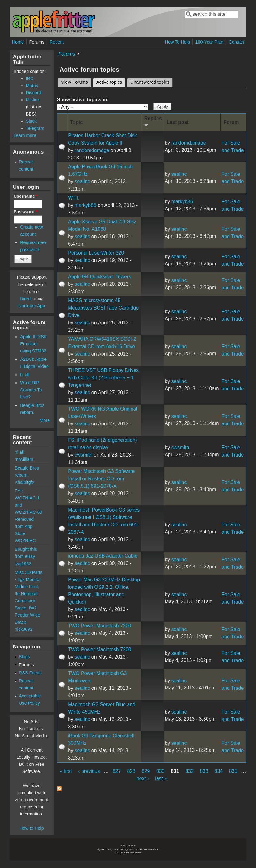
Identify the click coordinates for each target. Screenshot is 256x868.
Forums (37, 42)
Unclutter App (31, 306)
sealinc (82, 181)
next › (143, 779)
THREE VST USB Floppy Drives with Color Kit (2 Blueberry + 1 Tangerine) (103, 378)
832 (189, 771)
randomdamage (92, 150)
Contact (237, 42)
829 (146, 771)
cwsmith (84, 455)
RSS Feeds (30, 673)
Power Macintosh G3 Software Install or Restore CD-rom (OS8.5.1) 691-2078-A (101, 479)
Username (26, 196)
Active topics (111, 81)
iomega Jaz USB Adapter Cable (103, 556)
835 (233, 771)
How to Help (31, 828)
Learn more (25, 135)
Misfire (32, 100)
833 (204, 771)
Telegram (35, 128)
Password (26, 212)
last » (161, 779)
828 (131, 771)
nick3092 (24, 629)
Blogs (24, 657)
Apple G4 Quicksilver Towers (99, 277)
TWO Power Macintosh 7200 (100, 626)
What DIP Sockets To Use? (31, 390)
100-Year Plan (210, 42)
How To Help (177, 42)
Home (18, 42)
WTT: (74, 198)
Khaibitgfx (25, 482)
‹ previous (89, 771)
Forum (231, 122)
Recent (57, 42)
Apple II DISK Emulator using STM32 (33, 344)
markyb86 (86, 205)
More (45, 420)
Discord (34, 93)
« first (66, 771)
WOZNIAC (25, 541)
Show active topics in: (83, 100)
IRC (30, 78)
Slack (31, 121)
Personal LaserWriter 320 (96, 253)
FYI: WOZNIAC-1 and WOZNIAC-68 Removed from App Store (29, 512)
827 (117, 771)
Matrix (32, 86)
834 (219, 771)
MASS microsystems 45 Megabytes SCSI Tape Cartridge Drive (103, 308)
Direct (26, 299)
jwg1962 (23, 564)
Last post (178, 122)
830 (160, 771)
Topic (76, 122)
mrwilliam (24, 459)
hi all (25, 375)
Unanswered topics (150, 82)
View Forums (74, 82)
